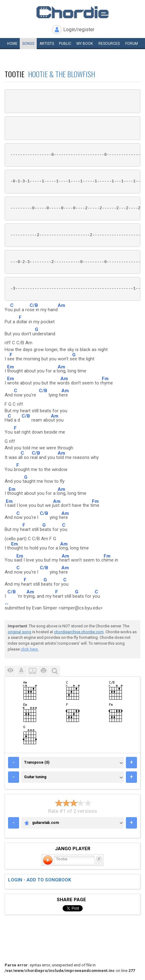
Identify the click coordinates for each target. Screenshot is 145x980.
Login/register (79, 30)
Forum (132, 44)
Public (65, 44)
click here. (30, 649)
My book (85, 44)
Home (12, 44)
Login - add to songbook (39, 880)
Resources (109, 44)
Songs (28, 44)
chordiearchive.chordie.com (79, 632)
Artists (47, 44)
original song (19, 632)
